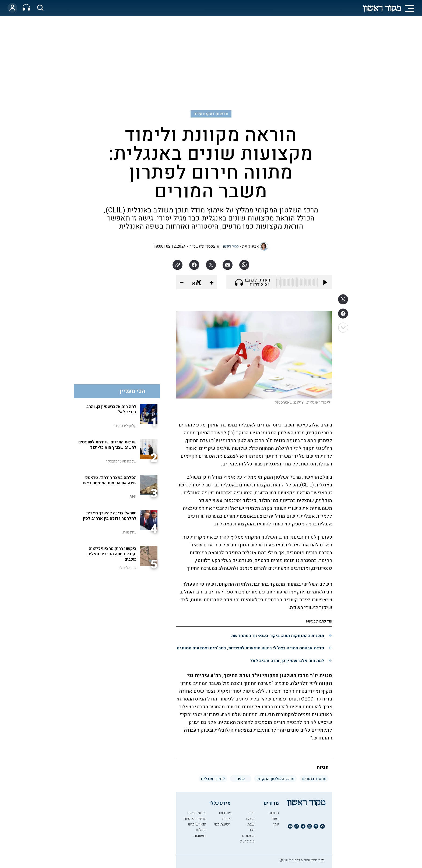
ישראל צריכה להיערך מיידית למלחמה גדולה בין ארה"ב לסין (110, 516)
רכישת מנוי (222, 824)
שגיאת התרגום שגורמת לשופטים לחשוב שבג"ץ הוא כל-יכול (107, 445)
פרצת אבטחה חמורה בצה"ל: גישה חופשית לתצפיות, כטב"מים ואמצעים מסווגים (250, 648)
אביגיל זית (250, 246)
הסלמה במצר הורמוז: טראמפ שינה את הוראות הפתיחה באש (110, 480)
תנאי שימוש (197, 824)
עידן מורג (129, 532)
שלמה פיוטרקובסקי (121, 461)
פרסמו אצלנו (197, 813)
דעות (275, 819)
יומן (276, 824)
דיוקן (251, 813)
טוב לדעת (247, 841)
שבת (251, 824)
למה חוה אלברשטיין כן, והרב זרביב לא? (287, 661)
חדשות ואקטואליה (211, 114)
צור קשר (224, 813)
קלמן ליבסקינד (125, 426)
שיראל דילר (127, 568)
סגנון (251, 830)
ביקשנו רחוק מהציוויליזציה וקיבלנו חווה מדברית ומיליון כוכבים (112, 554)
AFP (133, 497)
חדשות (274, 813)
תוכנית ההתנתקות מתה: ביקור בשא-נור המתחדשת (278, 636)
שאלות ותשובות (200, 833)
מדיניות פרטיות (195, 819)
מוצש (250, 819)
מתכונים (248, 836)
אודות (226, 819)
